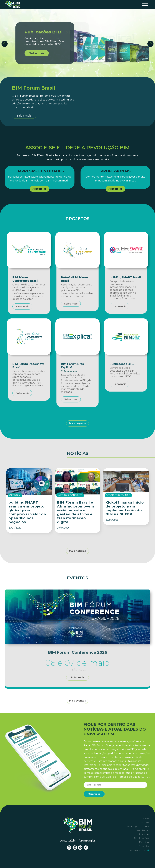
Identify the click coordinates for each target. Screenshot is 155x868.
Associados (142, 830)
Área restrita (140, 850)
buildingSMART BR (137, 826)
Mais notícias (77, 551)
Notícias (144, 834)
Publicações (141, 838)
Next (150, 44)
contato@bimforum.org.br (77, 841)
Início (146, 819)
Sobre (145, 823)
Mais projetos (77, 423)
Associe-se (40, 189)
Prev (5, 44)
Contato (144, 846)
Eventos (144, 842)
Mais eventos (77, 701)
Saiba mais (37, 53)
